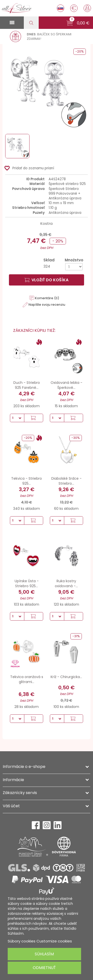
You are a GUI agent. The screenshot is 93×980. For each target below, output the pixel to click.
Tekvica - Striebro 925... (27, 481)
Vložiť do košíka (46, 280)
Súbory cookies (22, 941)
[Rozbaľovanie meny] (74, 8)
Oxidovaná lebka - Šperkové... (66, 385)
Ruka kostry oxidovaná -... (66, 583)
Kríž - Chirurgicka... (66, 677)
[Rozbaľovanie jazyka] (61, 8)
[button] (78, 23)
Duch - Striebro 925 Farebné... (27, 385)
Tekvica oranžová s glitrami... (27, 679)
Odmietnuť (44, 968)
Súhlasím (44, 954)
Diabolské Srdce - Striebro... (66, 481)
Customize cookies (54, 941)
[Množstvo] (74, 267)
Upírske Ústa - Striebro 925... (27, 583)
